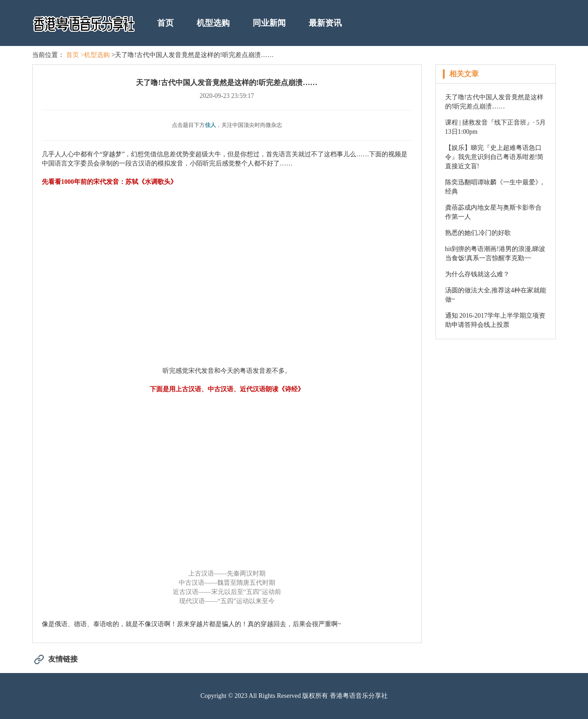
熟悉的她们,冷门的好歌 (478, 233)
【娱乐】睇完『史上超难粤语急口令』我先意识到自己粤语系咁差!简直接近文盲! (495, 157)
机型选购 (213, 23)
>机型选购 (95, 55)
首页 (165, 23)
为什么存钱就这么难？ (477, 274)
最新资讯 (325, 23)
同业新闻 (269, 23)
